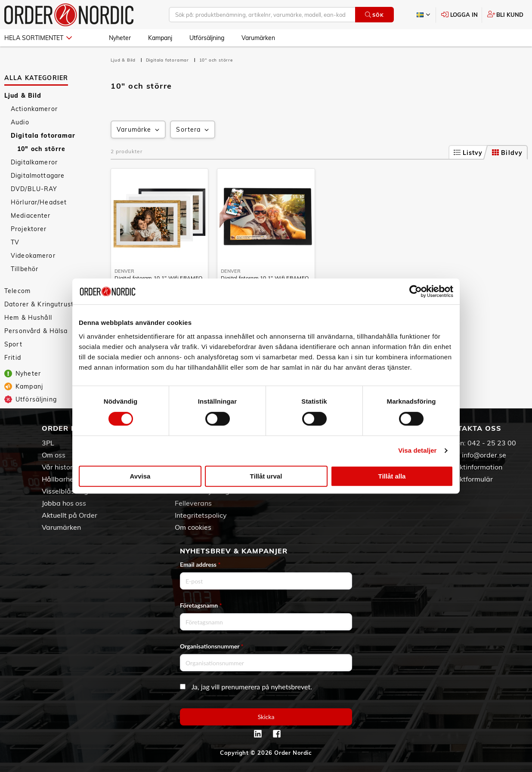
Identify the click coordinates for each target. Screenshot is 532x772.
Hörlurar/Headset (39, 202)
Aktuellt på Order (70, 515)
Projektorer (29, 229)
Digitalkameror (34, 162)
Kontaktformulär (467, 479)
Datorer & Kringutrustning (46, 304)
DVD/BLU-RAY (34, 189)
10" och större (41, 149)
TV (15, 242)
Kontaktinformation (472, 467)
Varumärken (258, 38)
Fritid (13, 358)
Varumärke (139, 130)
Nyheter (120, 38)
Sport (13, 344)
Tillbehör (25, 269)
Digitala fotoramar (43, 136)
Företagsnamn (201, 605)
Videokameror (33, 256)
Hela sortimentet (38, 38)
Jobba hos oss (64, 503)
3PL (48, 443)
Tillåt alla (392, 476)
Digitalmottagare (38, 176)
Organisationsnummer (212, 646)
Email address (200, 564)
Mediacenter (31, 216)
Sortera (193, 130)
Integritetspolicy (201, 515)
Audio (20, 122)
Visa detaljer (417, 450)
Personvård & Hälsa (36, 331)
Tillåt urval (266, 476)
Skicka (266, 717)
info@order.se (484, 455)
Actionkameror (34, 109)
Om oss (54, 455)
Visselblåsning (65, 491)
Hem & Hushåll (28, 318)
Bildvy (507, 153)
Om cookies (193, 527)
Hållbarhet (59, 479)
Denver (124, 271)
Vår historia (60, 467)
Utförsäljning (207, 38)
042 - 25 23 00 (492, 443)
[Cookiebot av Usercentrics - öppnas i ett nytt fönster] (416, 291)
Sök (374, 15)
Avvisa (140, 476)
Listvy (468, 153)
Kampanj (160, 38)
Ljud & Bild (23, 96)
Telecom (17, 291)
